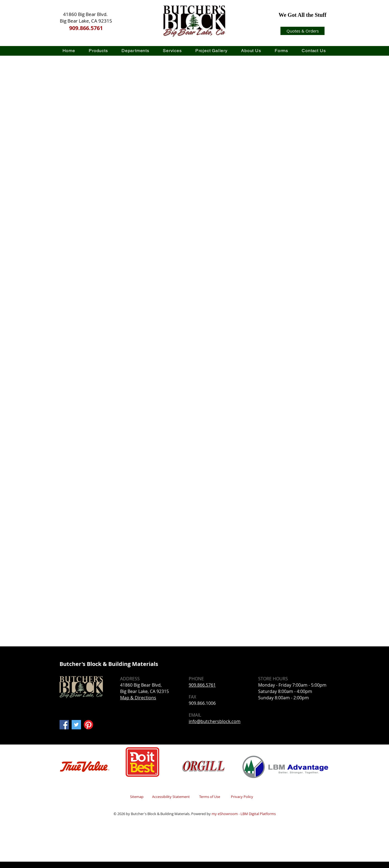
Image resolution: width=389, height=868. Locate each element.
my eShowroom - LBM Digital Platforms (244, 814)
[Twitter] (76, 725)
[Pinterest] (88, 725)
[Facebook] (64, 725)
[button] (98, 51)
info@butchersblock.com (215, 721)
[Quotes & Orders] (302, 31)
